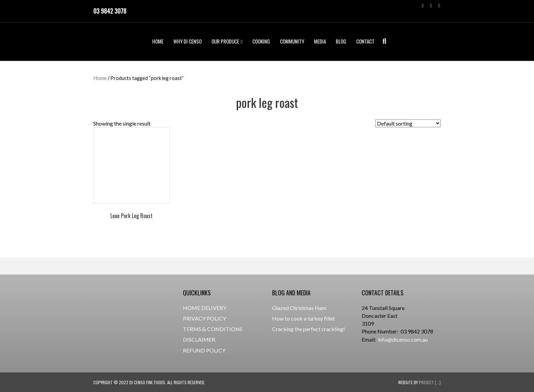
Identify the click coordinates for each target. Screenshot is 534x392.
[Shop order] (408, 123)
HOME (158, 41)
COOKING (261, 41)
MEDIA (320, 41)
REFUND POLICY (204, 350)
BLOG (341, 41)
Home (100, 78)
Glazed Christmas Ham (299, 308)
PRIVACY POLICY (205, 318)
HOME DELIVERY (205, 308)
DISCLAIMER (199, 339)
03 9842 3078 (110, 11)
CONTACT (365, 41)
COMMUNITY (292, 41)
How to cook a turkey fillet (303, 318)
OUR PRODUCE (225, 41)
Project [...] (430, 382)
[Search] (383, 41)
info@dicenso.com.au (403, 339)
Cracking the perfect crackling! (309, 329)
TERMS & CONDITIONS (213, 329)
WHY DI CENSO (187, 41)
